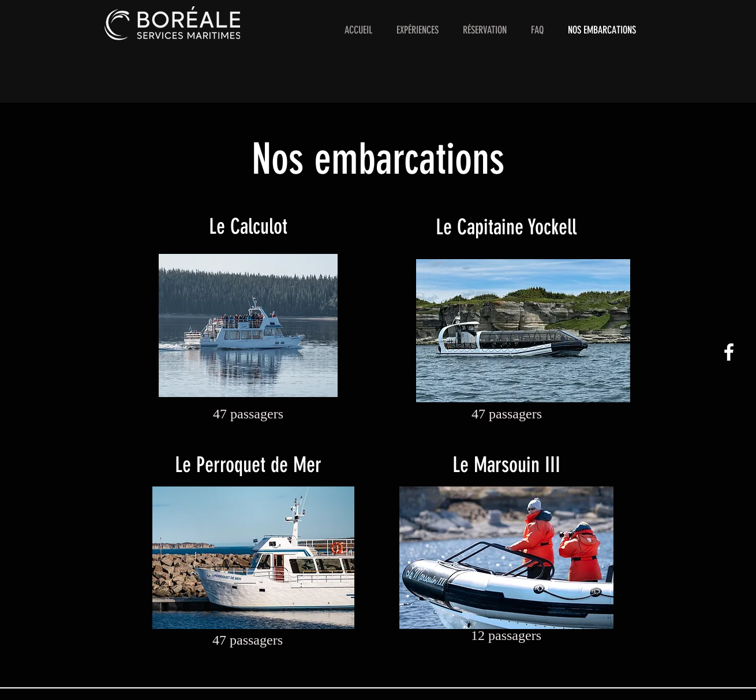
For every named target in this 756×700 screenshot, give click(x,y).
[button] (418, 30)
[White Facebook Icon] (729, 352)
